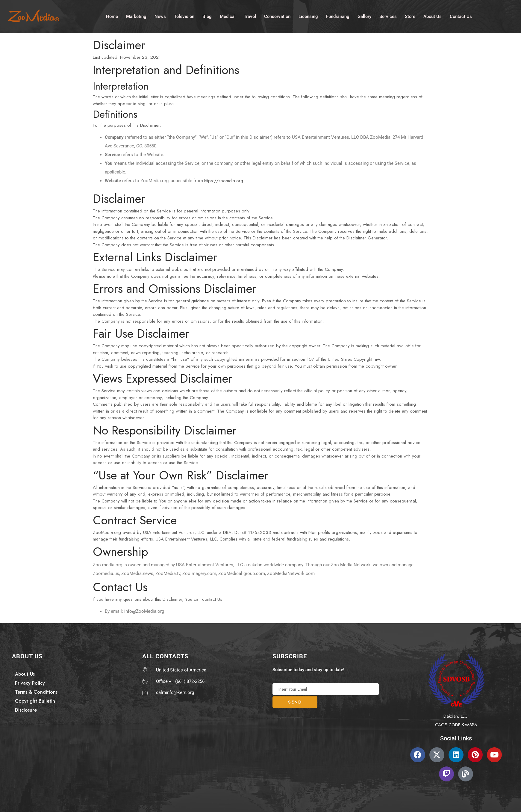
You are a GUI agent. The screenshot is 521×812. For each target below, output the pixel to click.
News (160, 16)
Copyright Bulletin (35, 701)
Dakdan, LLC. (456, 716)
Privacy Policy (30, 683)
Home (112, 16)
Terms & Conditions (36, 692)
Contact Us (461, 16)
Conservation (277, 16)
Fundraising (338, 16)
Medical (228, 16)
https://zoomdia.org (224, 181)
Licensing (308, 16)
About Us (433, 16)
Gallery (364, 16)
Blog (207, 16)
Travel (250, 16)
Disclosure (26, 710)
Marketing (136, 16)
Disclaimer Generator (367, 238)
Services (388, 16)
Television (184, 16)
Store (410, 16)
